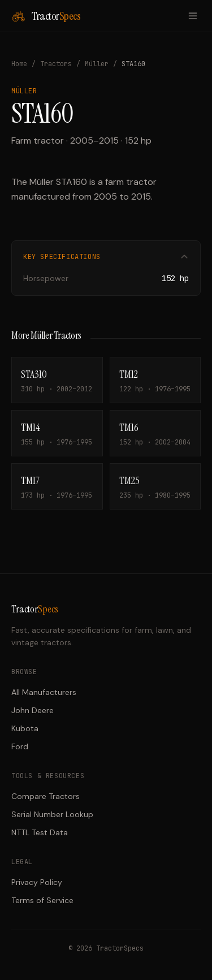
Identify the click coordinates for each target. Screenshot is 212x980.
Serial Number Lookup (52, 814)
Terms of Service (42, 900)
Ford (20, 746)
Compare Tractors (46, 796)
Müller (97, 64)
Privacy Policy (37, 882)
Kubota (25, 728)
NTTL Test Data (40, 832)
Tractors (56, 64)
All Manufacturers (44, 692)
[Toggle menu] (193, 16)
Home (19, 64)
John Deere (33, 710)
